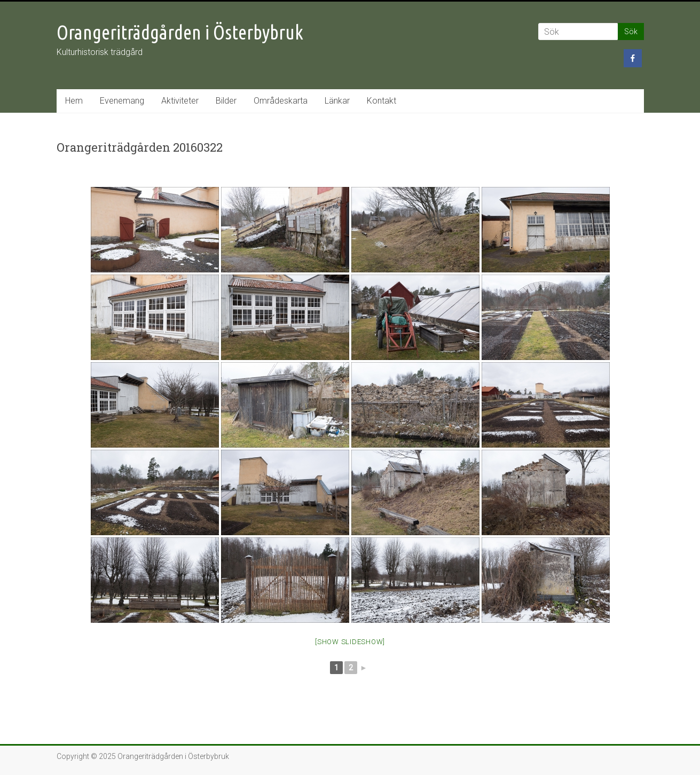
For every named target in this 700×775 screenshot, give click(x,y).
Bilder (226, 101)
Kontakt (382, 101)
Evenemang (122, 101)
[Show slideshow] (350, 642)
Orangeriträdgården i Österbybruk (180, 32)
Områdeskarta (281, 101)
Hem (74, 101)
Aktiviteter (180, 101)
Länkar (337, 101)
